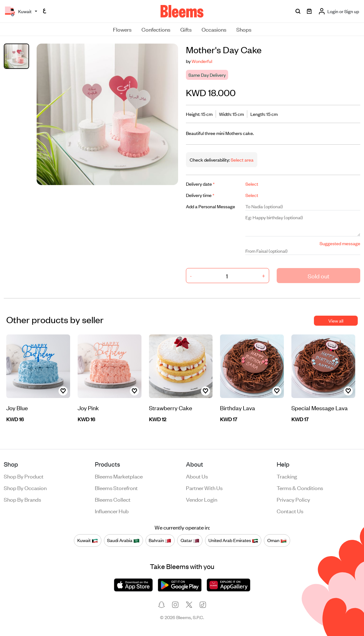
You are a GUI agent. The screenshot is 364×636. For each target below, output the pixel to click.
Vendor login (202, 499)
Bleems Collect (113, 499)
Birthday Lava (238, 408)
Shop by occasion (25, 488)
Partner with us (204, 488)
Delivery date (200, 184)
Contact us (290, 511)
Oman (277, 540)
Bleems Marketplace (119, 476)
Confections (156, 29)
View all (336, 321)
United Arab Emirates (233, 540)
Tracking (287, 476)
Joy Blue (17, 408)
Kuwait (88, 540)
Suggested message (340, 243)
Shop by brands (22, 499)
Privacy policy (293, 499)
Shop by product (24, 476)
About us (197, 476)
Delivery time (200, 195)
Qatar (190, 540)
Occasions (214, 29)
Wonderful (202, 61)
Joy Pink (88, 408)
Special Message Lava (320, 408)
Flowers (122, 29)
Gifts (186, 29)
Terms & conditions (300, 488)
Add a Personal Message (210, 206)
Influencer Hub (112, 511)
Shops (244, 29)
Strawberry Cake (171, 408)
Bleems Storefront (116, 488)
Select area (242, 160)
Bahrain (160, 540)
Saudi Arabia (123, 540)
